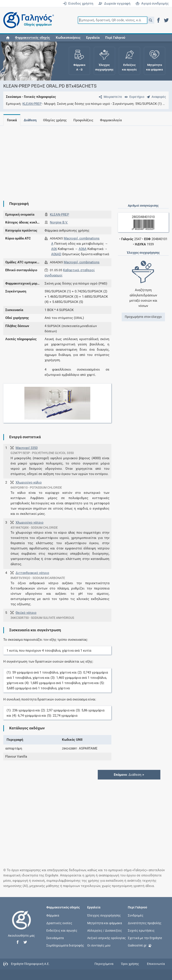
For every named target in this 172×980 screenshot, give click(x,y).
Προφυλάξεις (86, 120)
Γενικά (12, 120)
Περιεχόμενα (104, 964)
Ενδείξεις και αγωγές (62, 930)
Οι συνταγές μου (99, 945)
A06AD (56, 254)
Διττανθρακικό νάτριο (32, 573)
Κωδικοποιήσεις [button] (68, 38)
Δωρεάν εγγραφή (114, 4)
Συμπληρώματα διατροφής (65, 945)
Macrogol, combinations (82, 238)
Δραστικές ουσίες (59, 923)
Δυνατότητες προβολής (145, 923)
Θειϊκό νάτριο (26, 613)
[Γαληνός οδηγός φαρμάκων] (27, 20)
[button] (151, 20)
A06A (83, 249)
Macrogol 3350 (27, 448)
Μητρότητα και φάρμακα (105, 923)
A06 (54, 249)
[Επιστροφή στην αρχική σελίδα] (22, 925)
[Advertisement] (84, 160)
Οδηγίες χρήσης (57, 120)
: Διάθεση (129, 775)
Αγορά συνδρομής (152, 4)
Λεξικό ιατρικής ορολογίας (107, 938)
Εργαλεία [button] (93, 38)
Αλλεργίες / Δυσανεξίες (105, 930)
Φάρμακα (53, 915)
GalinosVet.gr (140, 945)
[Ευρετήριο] (134, 97)
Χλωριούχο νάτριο (30, 523)
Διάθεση (31, 120)
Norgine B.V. (59, 222)
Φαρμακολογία (114, 120)
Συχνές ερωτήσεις (141, 930)
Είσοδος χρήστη (78, 4)
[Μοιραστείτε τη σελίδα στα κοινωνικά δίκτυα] (110, 97)
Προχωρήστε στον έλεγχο (143, 317)
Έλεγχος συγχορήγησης (104, 915)
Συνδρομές (136, 915)
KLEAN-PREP (32, 104)
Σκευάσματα (55, 938)
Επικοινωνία (156, 964)
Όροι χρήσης (130, 964)
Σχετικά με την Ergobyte (145, 938)
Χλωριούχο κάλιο (29, 482)
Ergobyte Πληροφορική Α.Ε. (30, 964)
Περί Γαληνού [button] (115, 38)
